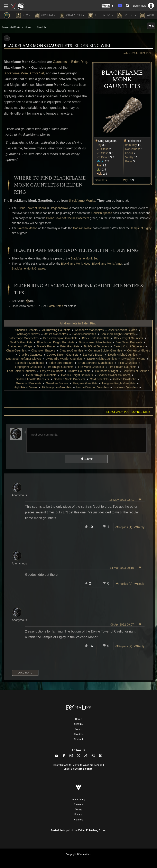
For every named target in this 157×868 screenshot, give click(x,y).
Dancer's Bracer (93, 355)
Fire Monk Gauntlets (91, 367)
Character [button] (72, 15)
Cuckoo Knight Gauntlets (62, 355)
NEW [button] (23, 15)
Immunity (131, 145)
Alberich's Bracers (26, 330)
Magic (100, 161)
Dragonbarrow (59, 208)
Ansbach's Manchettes (89, 330)
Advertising (79, 800)
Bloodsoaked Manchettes (95, 342)
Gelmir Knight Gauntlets (41, 375)
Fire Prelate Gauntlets (122, 367)
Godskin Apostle (102, 213)
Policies (78, 820)
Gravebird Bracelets (29, 383)
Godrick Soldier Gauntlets (114, 375)
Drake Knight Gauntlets (102, 359)
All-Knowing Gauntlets (56, 330)
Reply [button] (139, 527)
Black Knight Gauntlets (129, 338)
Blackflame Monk (16, 73)
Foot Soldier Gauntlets (21, 371)
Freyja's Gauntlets (52, 371)
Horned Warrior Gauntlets (93, 387)
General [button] (45, 15)
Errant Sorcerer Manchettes (95, 363)
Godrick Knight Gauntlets (77, 375)
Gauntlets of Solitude (136, 371)
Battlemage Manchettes (24, 338)
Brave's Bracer (46, 346)
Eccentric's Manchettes (29, 363)
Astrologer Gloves (28, 334)
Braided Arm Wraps (20, 346)
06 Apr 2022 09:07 (122, 625)
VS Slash (103, 153)
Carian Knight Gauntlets (129, 346)
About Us (78, 734)
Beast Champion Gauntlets (60, 338)
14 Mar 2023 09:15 (122, 568)
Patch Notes (55, 306)
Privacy (78, 815)
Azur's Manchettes (56, 334)
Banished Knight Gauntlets (118, 334)
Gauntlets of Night (107, 371)
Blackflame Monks (82, 201)
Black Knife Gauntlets (96, 338)
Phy (99, 145)
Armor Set (37, 73)
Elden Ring (79, 62)
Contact (78, 739)
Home (79, 719)
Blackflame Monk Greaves (29, 268)
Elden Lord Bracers (61, 363)
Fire (99, 165)
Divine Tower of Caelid (32, 208)
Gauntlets (41, 27)
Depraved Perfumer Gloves (24, 359)
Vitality (130, 157)
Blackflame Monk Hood (76, 264)
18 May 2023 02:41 (122, 500)
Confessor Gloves (138, 350)
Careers (78, 804)
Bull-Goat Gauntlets (96, 346)
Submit (86, 459)
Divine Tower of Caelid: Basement (68, 218)
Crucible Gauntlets (30, 355)
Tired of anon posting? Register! (127, 412)
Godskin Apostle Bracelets (32, 379)
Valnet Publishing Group (92, 830)
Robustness (133, 149)
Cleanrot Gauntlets (72, 350)
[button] (108, 6)
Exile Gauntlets (127, 363)
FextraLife (57, 830)
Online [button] (127, 15)
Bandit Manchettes (84, 334)
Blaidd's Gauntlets (21, 342)
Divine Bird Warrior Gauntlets (64, 359)
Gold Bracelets (99, 379)
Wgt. (126, 180)
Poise (129, 161)
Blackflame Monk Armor (107, 264)
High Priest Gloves (26, 387)
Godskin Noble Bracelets (69, 379)
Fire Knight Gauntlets (60, 367)
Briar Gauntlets (70, 346)
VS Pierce (103, 157)
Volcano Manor (27, 228)
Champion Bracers (43, 350)
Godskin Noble (82, 228)
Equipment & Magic (11, 27)
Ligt (99, 170)
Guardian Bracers (57, 383)
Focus (129, 153)
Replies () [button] (124, 527)
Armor (28, 27)
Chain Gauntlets (16, 350)
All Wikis (79, 724)
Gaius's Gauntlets (79, 371)
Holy (100, 174)
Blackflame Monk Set (84, 258)
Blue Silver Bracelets (129, 342)
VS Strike (103, 149)
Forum (79, 729)
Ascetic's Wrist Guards (123, 330)
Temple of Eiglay (141, 228)
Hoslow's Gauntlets (126, 387)
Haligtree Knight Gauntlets (119, 383)
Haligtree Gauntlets (85, 383)
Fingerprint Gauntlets (29, 367)
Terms (79, 810)
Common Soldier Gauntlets (105, 350)
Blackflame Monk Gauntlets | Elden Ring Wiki (57, 46)
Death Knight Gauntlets (123, 355)
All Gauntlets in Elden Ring (78, 323)
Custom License (83, 769)
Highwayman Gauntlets (57, 387)
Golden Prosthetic (125, 379)
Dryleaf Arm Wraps (133, 359)
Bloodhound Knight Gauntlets (56, 342)
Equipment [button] (101, 15)
